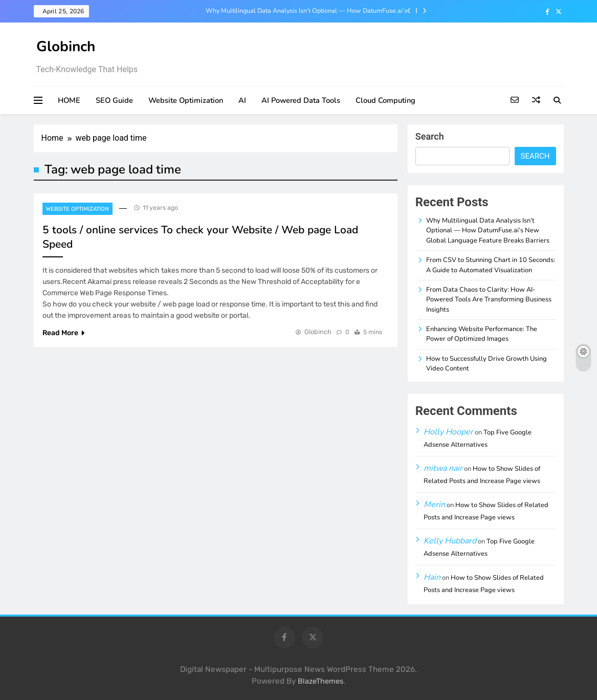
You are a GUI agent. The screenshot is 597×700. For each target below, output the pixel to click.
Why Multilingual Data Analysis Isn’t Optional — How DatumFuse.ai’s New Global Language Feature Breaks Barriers (306, 11)
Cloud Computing (385, 100)
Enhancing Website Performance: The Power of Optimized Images (482, 334)
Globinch (66, 47)
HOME (69, 100)
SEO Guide (114, 100)
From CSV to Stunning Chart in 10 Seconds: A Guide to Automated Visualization (491, 265)
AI (242, 100)
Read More (63, 333)
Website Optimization (186, 100)
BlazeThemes (320, 681)
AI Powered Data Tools (301, 100)
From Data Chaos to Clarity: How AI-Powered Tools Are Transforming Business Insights (489, 300)
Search (430, 136)
